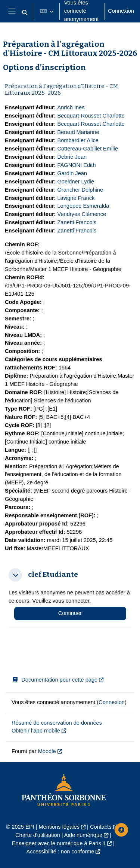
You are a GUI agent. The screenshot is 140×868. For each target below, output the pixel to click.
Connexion (121, 11)
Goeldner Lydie (76, 182)
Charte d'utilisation (38, 835)
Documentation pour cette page (55, 680)
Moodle (47, 751)
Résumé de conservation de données (57, 723)
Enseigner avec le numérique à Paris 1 (59, 843)
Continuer (70, 613)
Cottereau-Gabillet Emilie (87, 149)
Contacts (101, 827)
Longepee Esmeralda (83, 206)
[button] (25, 13)
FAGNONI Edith (76, 165)
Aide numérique (83, 835)
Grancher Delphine (80, 190)
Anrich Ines (71, 107)
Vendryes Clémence (82, 214)
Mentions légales (59, 827)
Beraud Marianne (78, 132)
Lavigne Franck (76, 198)
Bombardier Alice (78, 140)
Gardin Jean (72, 173)
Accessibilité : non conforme (60, 852)
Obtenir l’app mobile (36, 731)
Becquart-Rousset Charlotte (91, 116)
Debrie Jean (72, 157)
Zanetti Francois (77, 222)
